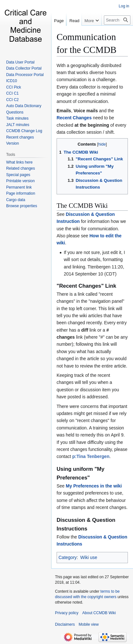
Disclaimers (65, 624)
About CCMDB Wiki (99, 613)
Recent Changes (74, 118)
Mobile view (89, 624)
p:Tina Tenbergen (91, 456)
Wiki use (89, 557)
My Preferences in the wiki (94, 486)
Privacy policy (67, 613)
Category (68, 557)
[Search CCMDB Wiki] (117, 33)
